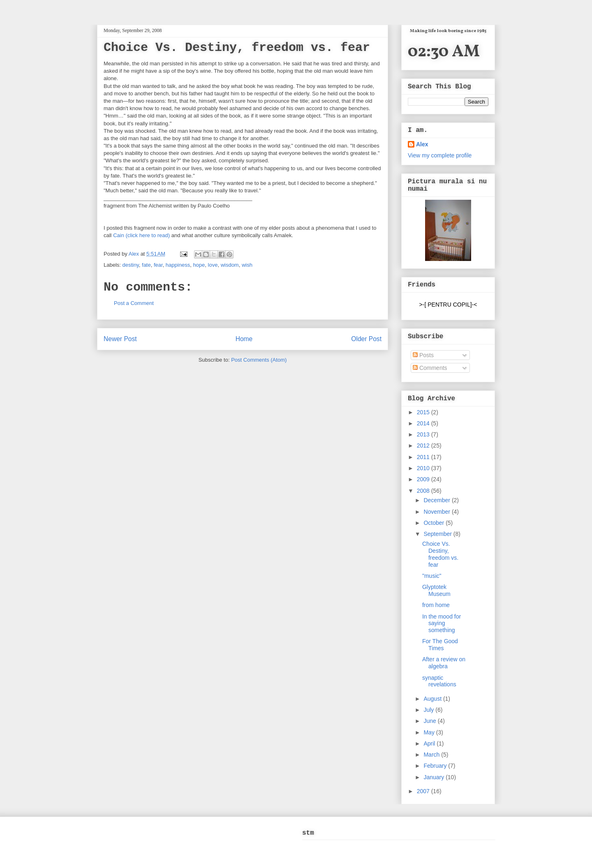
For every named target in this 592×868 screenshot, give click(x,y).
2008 (424, 491)
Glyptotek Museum (436, 590)
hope (199, 265)
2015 (424, 412)
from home (436, 605)
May (430, 732)
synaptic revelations (439, 681)
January (435, 777)
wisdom (230, 265)
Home (244, 339)
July (429, 710)
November (437, 512)
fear (158, 265)
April (430, 743)
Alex (135, 254)
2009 (424, 479)
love (213, 265)
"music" (432, 576)
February (436, 766)
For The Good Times (440, 645)
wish (247, 265)
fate (146, 265)
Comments (430, 368)
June (430, 721)
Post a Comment (134, 303)
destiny (131, 265)
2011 (424, 457)
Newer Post (120, 339)
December (437, 500)
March (432, 755)
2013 (424, 434)
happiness (178, 265)
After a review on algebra (444, 663)
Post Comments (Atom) (259, 360)
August (433, 699)
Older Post (366, 339)
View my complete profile (440, 155)
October (435, 523)
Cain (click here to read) (141, 235)
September (438, 534)
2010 (424, 468)
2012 (424, 446)
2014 (424, 423)
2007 (424, 791)
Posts (423, 355)
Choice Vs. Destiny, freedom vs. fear (440, 554)
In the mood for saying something (442, 623)
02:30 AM (444, 52)
